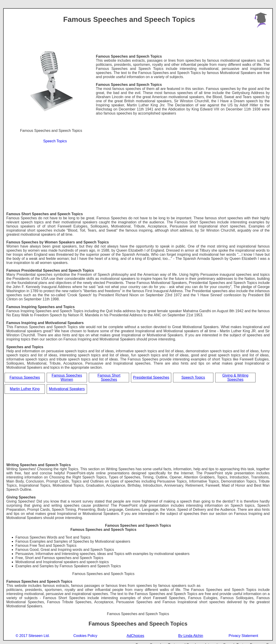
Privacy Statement (243, 636)
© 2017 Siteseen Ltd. (33, 636)
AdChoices (135, 636)
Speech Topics (55, 141)
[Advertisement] (138, 178)
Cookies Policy (85, 636)
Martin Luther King (25, 389)
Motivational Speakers (67, 389)
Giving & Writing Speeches (235, 377)
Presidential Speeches (151, 377)
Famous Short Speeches (109, 377)
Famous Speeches (25, 377)
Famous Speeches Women (67, 377)
